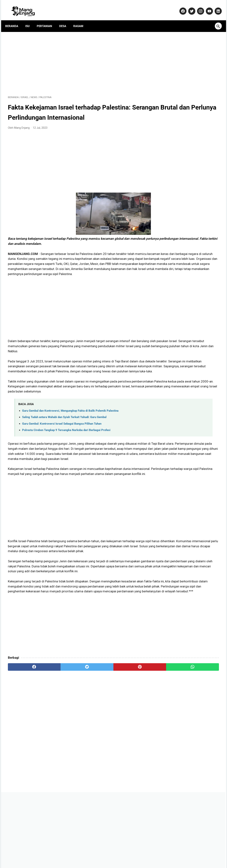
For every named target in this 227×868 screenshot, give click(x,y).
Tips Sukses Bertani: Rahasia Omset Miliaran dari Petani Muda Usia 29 (190, 256)
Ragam (81, 20)
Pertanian (47, 20)
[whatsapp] (132, 729)
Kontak (71, 854)
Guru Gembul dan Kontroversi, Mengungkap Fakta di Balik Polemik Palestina (70, 442)
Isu (30, 20)
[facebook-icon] (180, 7)
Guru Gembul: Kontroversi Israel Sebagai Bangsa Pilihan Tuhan (62, 455)
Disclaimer (139, 854)
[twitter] (61, 729)
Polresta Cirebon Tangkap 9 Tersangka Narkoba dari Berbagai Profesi (66, 461)
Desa (65, 20)
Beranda (14, 20)
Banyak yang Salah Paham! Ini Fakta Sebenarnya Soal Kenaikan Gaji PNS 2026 (189, 367)
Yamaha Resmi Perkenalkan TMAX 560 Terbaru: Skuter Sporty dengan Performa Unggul (191, 275)
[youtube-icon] (206, 7)
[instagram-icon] (198, 7)
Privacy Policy (119, 854)
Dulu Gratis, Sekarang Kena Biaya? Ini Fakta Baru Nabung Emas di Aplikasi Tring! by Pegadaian (191, 386)
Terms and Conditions (163, 854)
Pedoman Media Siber (93, 854)
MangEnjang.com (119, 862)
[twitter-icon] (189, 7)
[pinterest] (96, 729)
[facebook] (26, 729)
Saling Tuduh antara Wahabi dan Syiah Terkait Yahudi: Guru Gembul (64, 449)
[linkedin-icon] (215, 7)
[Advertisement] (79, 59)
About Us (56, 854)
